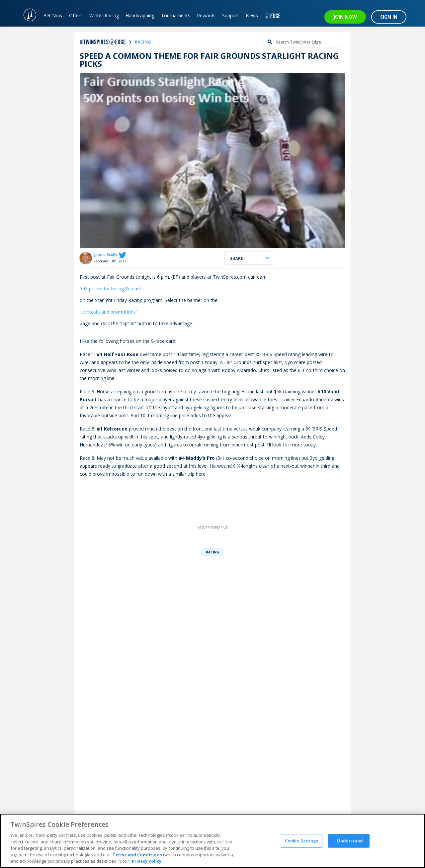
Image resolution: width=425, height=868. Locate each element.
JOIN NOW (345, 17)
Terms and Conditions (137, 855)
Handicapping (140, 15)
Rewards (206, 15)
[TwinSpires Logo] (27, 13)
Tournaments (176, 15)
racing (143, 42)
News (252, 15)
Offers (76, 15)
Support (231, 15)
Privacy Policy (147, 861)
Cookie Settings (302, 840)
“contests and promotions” (109, 312)
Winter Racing (104, 15)
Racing (212, 552)
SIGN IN (389, 17)
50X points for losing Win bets (112, 289)
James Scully (106, 255)
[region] (212, 841)
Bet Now (53, 15)
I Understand (349, 840)
